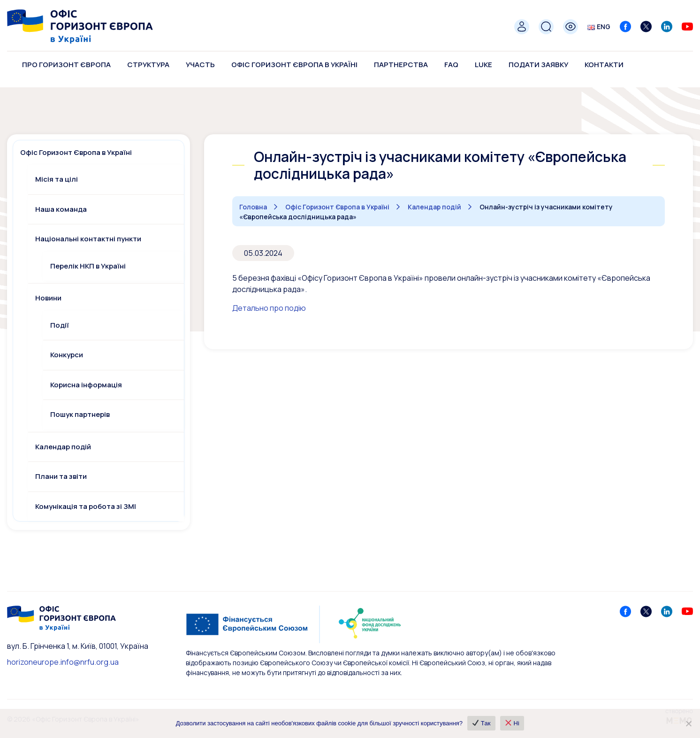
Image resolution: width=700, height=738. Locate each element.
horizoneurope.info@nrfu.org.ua (63, 662)
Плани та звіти (61, 476)
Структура (148, 65)
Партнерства (401, 65)
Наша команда (61, 209)
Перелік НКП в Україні (88, 266)
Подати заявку (538, 65)
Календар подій (63, 447)
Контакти (604, 65)
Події (60, 325)
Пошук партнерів (80, 414)
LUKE (483, 65)
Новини (48, 298)
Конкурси (67, 355)
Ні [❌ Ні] (513, 723)
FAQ (451, 65)
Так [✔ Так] (482, 723)
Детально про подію (269, 308)
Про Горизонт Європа (66, 65)
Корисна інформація (86, 385)
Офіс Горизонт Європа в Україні (294, 65)
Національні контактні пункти (88, 239)
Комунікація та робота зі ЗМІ (86, 506)
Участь (200, 65)
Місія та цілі (57, 179)
